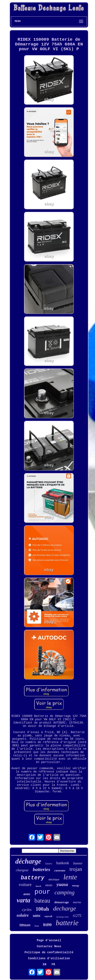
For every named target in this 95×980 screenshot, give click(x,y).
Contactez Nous (49, 946)
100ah (42, 909)
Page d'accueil (49, 940)
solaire (23, 915)
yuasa (62, 884)
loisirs (49, 863)
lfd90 (47, 925)
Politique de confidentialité (49, 952)
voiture (25, 884)
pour (42, 892)
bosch (38, 886)
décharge (28, 861)
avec (27, 894)
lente (70, 877)
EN (45, 964)
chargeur (22, 870)
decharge (65, 908)
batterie (67, 923)
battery (32, 878)
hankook (63, 863)
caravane (60, 871)
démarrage (62, 902)
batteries (41, 869)
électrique (54, 880)
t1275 (77, 916)
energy (76, 886)
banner (78, 863)
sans (37, 915)
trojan (76, 869)
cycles (27, 910)
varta (24, 900)
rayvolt (48, 916)
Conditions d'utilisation (49, 958)
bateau (42, 901)
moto (49, 885)
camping (65, 892)
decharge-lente (63, 917)
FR (53, 964)
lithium (25, 925)
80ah (37, 926)
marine (77, 902)
